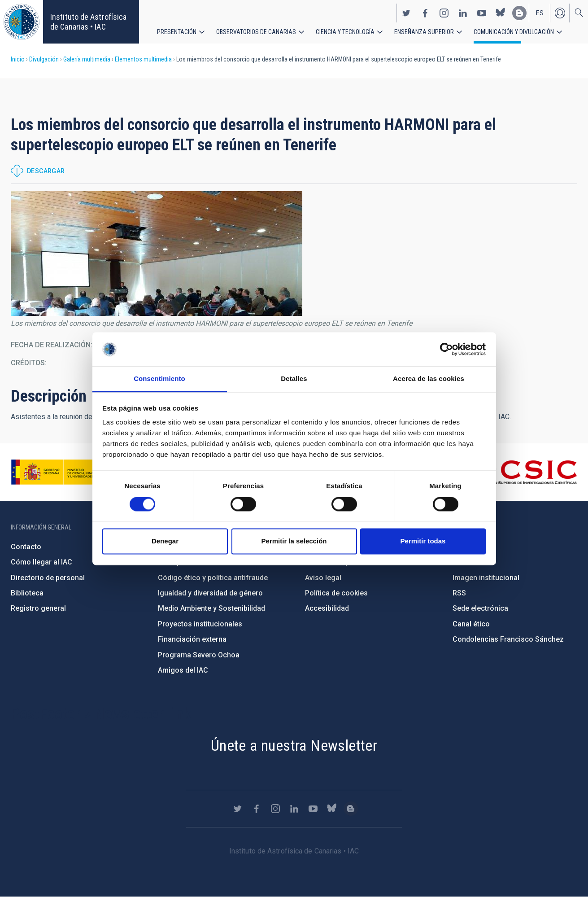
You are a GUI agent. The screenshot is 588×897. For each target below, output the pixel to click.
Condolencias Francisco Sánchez (508, 639)
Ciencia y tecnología (345, 31)
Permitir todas (423, 541)
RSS (459, 593)
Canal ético (471, 624)
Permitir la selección (294, 541)
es (540, 13)
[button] (157, 254)
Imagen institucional (486, 578)
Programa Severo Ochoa (199, 655)
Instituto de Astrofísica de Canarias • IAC (88, 22)
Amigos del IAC (183, 670)
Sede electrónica (480, 608)
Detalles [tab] (294, 379)
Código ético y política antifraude (213, 578)
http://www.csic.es (528, 472)
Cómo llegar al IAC (41, 562)
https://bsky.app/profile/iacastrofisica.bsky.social (501, 13)
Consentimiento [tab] (159, 379)
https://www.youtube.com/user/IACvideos (482, 13)
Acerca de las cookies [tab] (429, 379)
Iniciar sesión (560, 13)
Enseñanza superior (424, 31)
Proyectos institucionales (200, 624)
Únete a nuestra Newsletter (294, 745)
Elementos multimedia (143, 59)
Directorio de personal (48, 578)
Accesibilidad (327, 608)
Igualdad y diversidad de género (210, 593)
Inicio (18, 59)
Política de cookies (336, 593)
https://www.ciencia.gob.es (61, 472)
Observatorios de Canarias (256, 31)
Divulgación (44, 59)
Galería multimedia (87, 59)
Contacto (26, 547)
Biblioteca (27, 593)
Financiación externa (192, 639)
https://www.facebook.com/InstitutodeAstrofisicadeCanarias (425, 13)
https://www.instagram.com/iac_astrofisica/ (444, 13)
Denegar (165, 541)
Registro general (38, 608)
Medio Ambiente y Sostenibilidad (211, 608)
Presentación (177, 31)
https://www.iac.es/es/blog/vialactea (519, 13)
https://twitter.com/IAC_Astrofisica (406, 13)
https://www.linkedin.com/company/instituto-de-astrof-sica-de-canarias (463, 13)
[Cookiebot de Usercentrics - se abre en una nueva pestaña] (446, 349)
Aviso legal (323, 578)
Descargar (46, 171)
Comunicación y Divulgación (514, 31)
